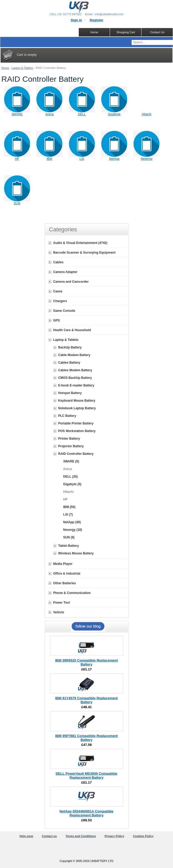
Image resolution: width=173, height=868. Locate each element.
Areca (49, 114)
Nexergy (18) (73, 530)
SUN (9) (69, 537)
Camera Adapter (65, 272)
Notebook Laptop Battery (77, 408)
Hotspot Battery (70, 393)
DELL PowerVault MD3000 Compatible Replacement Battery (86, 776)
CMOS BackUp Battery (75, 378)
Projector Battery (71, 446)
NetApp (114, 159)
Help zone (26, 836)
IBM (49, 159)
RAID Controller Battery (76, 454)
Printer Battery (69, 439)
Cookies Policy (143, 836)
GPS (57, 320)
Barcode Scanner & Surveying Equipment (84, 253)
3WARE (17, 114)
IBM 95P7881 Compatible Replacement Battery (86, 738)
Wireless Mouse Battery (76, 553)
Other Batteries (65, 583)
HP (17, 159)
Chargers (60, 301)
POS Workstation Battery (77, 431)
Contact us (49, 836)
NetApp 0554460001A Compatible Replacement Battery (86, 813)
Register (97, 20)
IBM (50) (69, 507)
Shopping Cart (126, 32)
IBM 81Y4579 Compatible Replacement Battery (86, 700)
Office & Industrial (67, 574)
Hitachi (147, 114)
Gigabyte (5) (72, 484)
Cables (58, 262)
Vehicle (59, 612)
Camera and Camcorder (71, 282)
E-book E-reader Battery (76, 385)
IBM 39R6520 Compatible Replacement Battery (86, 662)
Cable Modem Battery (74, 355)
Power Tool (62, 603)
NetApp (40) (72, 522)
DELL (82, 114)
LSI (82, 159)
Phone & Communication (72, 593)
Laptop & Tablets (22, 68)
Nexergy (147, 159)
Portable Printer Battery (76, 423)
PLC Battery (67, 416)
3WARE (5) (71, 461)
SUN (17, 203)
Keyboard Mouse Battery (77, 401)
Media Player (63, 564)
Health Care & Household (72, 330)
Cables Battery (69, 363)
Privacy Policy (114, 836)
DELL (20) (71, 477)
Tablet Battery (69, 546)
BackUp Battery (70, 347)
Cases (58, 291)
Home (5, 68)
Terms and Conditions (81, 836)
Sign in (76, 20)
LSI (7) (68, 515)
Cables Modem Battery (75, 370)
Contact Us (157, 32)
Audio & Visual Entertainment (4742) (80, 243)
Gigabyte (114, 114)
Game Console (64, 311)
